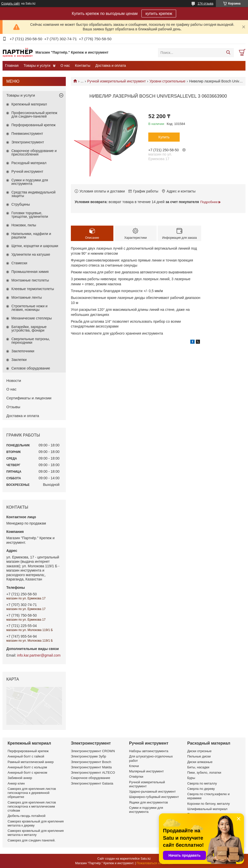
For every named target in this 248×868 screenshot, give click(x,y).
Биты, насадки (198, 767)
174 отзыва (205, 4)
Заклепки (19, 360)
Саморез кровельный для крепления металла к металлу (36, 833)
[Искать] (228, 53)
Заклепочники (23, 351)
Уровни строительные (168, 81)
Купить (164, 137)
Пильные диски (199, 756)
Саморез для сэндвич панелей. (32, 840)
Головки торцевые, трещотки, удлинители (30, 215)
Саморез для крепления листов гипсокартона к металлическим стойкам (32, 807)
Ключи (134, 766)
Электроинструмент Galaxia (92, 783)
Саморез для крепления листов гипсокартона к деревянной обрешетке (32, 793)
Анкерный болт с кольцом (27, 767)
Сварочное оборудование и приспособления (34, 153)
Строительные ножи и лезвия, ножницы (29, 308)
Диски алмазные (200, 762)
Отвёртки (136, 777)
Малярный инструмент (146, 771)
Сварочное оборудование (90, 778)
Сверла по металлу (202, 783)
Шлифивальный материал (207, 809)
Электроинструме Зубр (88, 756)
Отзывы (13, 407)
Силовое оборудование (31, 368)
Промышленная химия (30, 272)
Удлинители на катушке (31, 254)
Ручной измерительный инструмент (117, 81)
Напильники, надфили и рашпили (31, 235)
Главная (12, 66)
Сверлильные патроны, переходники (31, 341)
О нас (65, 66)
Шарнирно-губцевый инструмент (154, 797)
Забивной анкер (20, 778)
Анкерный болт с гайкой (26, 756)
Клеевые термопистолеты (33, 289)
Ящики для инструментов (148, 802)
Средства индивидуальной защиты (33, 194)
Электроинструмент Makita (91, 767)
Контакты (82, 66)
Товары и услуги (37, 66)
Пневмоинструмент (27, 134)
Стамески (19, 263)
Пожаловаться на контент (155, 863)
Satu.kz (146, 859)
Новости (14, 381)
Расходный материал (29, 163)
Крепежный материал (29, 104)
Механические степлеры (32, 318)
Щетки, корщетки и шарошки (35, 246)
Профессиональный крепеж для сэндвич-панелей (34, 115)
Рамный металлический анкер (31, 762)
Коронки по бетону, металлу (209, 804)
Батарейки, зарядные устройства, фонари (29, 329)
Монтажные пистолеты (30, 280)
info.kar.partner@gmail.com (39, 655)
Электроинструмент (28, 142)
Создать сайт (11, 4)
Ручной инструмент (27, 171)
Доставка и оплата (111, 66)
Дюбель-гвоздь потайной (27, 816)
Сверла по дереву (201, 789)
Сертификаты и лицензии (29, 398)
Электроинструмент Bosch (91, 762)
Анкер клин (16, 783)
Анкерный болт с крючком (27, 773)
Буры (191, 778)
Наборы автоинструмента (149, 751)
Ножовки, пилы (24, 225)
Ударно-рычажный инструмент (152, 791)
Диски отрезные (199, 751)
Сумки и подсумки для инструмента (30, 182)
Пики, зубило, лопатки (204, 773)
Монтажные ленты (27, 297)
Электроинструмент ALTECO (93, 773)
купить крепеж (159, 14)
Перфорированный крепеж (34, 125)
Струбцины (21, 204)
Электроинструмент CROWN (93, 751)
